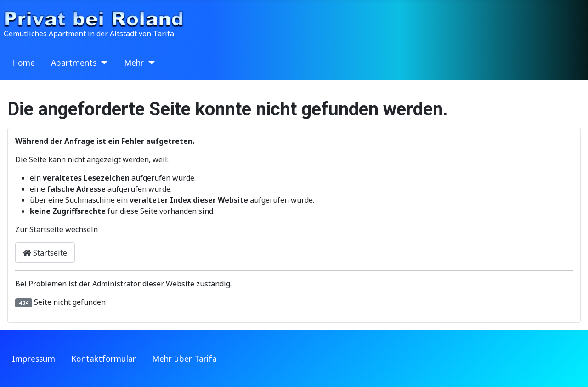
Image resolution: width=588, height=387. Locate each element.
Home (23, 63)
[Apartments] (102, 63)
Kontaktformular (104, 359)
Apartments (74, 63)
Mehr (134, 63)
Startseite (45, 253)
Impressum (34, 359)
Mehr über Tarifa (184, 359)
